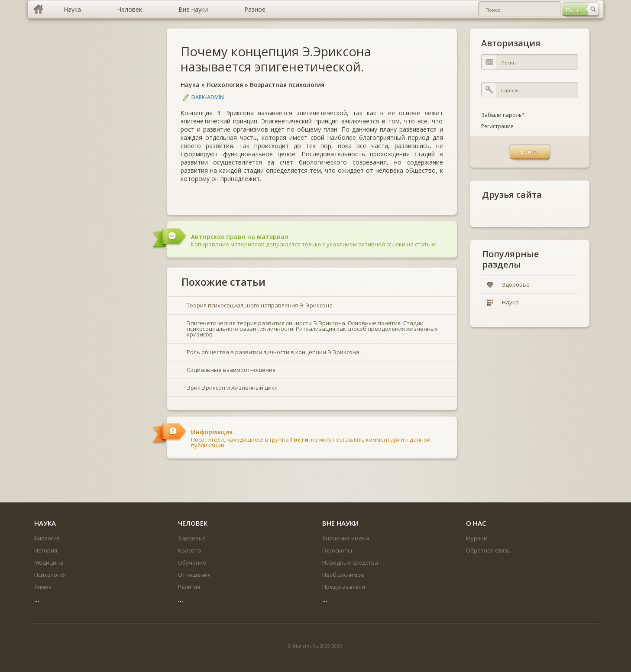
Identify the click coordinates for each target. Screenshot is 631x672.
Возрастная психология (287, 85)
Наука (190, 85)
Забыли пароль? (503, 115)
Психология (225, 85)
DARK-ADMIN (208, 97)
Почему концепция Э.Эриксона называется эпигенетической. (276, 59)
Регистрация (497, 126)
